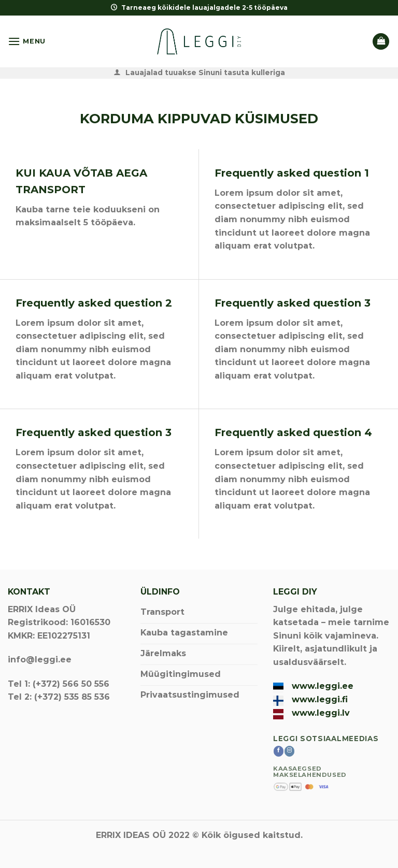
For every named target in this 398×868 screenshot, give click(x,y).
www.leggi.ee (323, 686)
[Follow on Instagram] (289, 751)
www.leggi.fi (320, 699)
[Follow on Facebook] (279, 751)
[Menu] (27, 41)
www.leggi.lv (321, 713)
